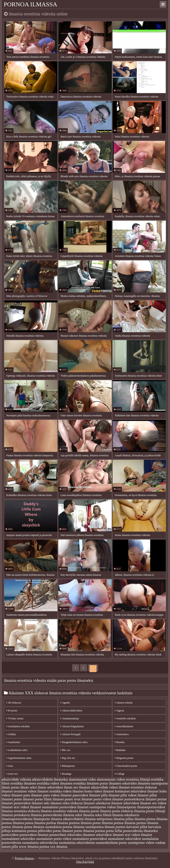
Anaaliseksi (13, 742)
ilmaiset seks (41, 803)
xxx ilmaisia (59, 847)
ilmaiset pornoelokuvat (128, 799)
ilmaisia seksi (73, 815)
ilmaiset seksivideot (125, 803)
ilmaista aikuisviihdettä (67, 819)
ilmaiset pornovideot (16, 803)
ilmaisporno (42, 819)
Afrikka (11, 734)
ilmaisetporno (126, 807)
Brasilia (120, 742)
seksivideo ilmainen (81, 835)
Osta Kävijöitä (85, 862)
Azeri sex (12, 774)
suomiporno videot (141, 843)
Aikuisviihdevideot (71, 711)
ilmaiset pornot (156, 799)
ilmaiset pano (21, 795)
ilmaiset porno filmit (37, 799)
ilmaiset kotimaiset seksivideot (125, 791)
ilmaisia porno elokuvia (117, 811)
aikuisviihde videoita (16, 779)
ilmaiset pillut (147, 795)
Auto (10, 766)
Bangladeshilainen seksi (74, 742)
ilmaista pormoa (68, 823)
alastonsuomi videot (111, 779)
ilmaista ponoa (23, 823)
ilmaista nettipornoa (99, 819)
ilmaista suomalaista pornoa (53, 827)
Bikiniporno (68, 766)
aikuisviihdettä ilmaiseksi (50, 779)
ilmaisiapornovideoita (17, 819)
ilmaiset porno (12, 799)
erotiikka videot (48, 783)
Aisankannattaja (70, 718)
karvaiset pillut (137, 827)
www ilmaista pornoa (34, 847)
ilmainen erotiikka (73, 783)
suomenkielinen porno (111, 843)
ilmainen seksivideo (123, 783)
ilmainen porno (97, 783)
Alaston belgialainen (72, 726)
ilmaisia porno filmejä (150, 811)
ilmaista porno (91, 823)
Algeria (119, 711)
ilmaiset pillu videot (122, 795)
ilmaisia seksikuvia (126, 815)
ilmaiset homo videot (87, 791)
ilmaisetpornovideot (151, 807)
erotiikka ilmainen (23, 783)
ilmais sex (71, 787)
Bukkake (120, 750)
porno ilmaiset (63, 831)
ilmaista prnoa (22, 827)
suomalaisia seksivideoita (40, 843)
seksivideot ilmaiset (110, 835)
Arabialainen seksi (17, 750)
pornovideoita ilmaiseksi (141, 831)
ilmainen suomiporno (153, 783)
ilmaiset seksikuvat (97, 803)
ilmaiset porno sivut (67, 799)
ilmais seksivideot (50, 787)
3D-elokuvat (14, 703)
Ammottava (122, 734)
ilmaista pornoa (112, 823)
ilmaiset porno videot (96, 799)
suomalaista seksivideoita (77, 843)
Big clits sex (68, 758)
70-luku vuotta (15, 718)
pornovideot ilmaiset (34, 835)
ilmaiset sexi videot (15, 807)
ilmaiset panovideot (74, 795)
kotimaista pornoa (24, 831)
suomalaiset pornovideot (90, 839)
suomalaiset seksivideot (124, 839)
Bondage (66, 774)
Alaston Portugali (70, 734)
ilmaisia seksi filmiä (97, 815)
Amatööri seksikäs (125, 718)
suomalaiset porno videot (54, 839)
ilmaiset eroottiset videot (19, 791)
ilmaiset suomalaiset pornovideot (53, 807)
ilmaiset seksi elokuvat (67, 803)
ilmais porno (11, 787)
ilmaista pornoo (135, 823)
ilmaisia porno (89, 811)
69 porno (12, 711)
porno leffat (114, 831)
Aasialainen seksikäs (18, 726)
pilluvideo (45, 831)
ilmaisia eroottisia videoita (59, 811)
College (120, 774)
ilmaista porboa (45, 823)
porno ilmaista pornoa (90, 831)
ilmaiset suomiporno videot (97, 807)
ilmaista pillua (123, 819)
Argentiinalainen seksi (19, 758)
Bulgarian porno (124, 758)
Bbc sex (65, 750)
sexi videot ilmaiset (138, 835)
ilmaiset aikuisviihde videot (98, 787)
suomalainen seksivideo (18, 839)
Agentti (65, 703)
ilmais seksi (28, 787)
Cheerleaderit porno (126, 766)
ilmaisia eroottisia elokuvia (21, 811)
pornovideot (10, 835)
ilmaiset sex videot (153, 803)
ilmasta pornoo (115, 827)
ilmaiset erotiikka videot (55, 791)
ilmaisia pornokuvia (16, 815)
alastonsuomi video (82, 779)
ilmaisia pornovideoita (46, 815)
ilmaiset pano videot (46, 795)
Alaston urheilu (124, 703)
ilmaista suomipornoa (88, 827)
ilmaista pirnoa (145, 819)
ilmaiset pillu (98, 795)
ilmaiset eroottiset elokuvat (138, 787)
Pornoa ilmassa (31, 4)
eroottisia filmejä (138, 779)
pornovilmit (58, 835)
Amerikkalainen (124, 726)
